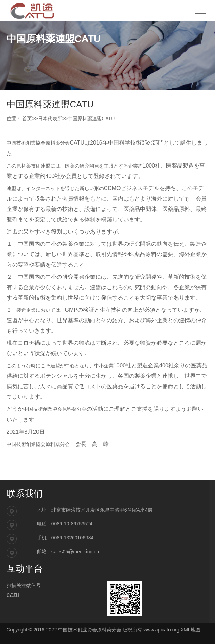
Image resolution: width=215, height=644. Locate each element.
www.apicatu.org (161, 630)
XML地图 (191, 630)
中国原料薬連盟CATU (91, 119)
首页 (27, 119)
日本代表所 (50, 119)
